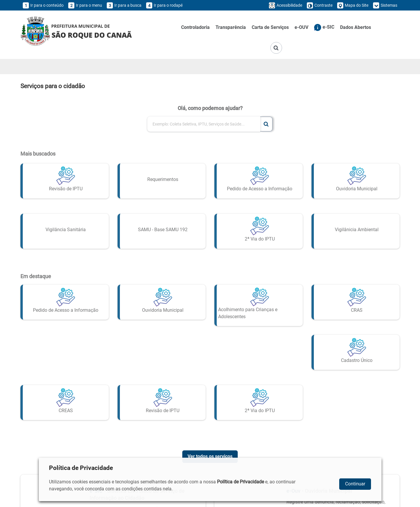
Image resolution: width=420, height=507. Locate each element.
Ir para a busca (124, 5)
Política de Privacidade (240, 482)
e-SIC (324, 27)
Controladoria (195, 27)
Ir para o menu (85, 5)
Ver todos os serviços (210, 453)
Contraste (320, 5)
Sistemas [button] (385, 5)
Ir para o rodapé (164, 5)
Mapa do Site (353, 5)
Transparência (231, 27)
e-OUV (301, 27)
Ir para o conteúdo (43, 5)
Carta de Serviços (270, 27)
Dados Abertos (356, 27)
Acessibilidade (286, 5)
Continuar (355, 484)
